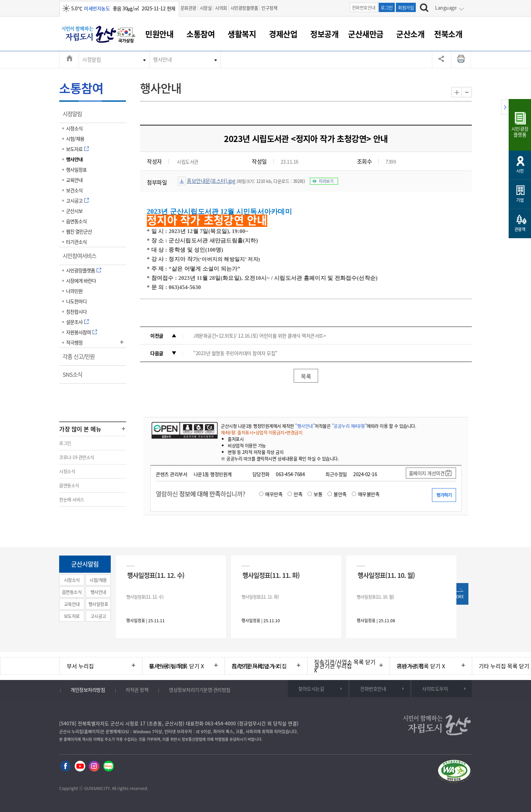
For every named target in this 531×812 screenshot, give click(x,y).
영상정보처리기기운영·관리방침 (200, 690)
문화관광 (188, 8)
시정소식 (74, 128)
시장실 (206, 8)
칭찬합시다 (76, 311)
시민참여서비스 (82, 258)
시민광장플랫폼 (244, 8)
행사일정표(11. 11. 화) (271, 575)
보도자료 (74, 149)
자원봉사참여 (78, 332)
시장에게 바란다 (81, 281)
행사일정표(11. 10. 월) (386, 575)
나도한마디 (76, 301)
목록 (306, 376)
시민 (520, 171)
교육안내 (74, 180)
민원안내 (159, 34)
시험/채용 (75, 139)
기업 (520, 200)
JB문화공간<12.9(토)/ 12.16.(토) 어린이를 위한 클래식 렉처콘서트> (259, 336)
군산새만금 (366, 34)
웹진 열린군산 (79, 231)
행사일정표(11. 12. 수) (156, 575)
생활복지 (242, 34)
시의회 (221, 8)
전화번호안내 (364, 7)
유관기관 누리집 (333, 666)
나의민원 (74, 291)
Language (446, 8)
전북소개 (448, 34)
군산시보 (74, 211)
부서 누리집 (80, 666)
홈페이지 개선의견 (427, 473)
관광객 (520, 229)
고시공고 (74, 200)
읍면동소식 (76, 221)
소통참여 (201, 34)
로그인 (387, 7)
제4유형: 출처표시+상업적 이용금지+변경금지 (262, 432)
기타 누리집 (410, 666)
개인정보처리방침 (88, 690)
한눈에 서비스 (72, 499)
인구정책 (269, 8)
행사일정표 (76, 169)
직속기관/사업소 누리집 (259, 666)
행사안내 (162, 59)
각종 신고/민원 (81, 359)
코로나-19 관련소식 (77, 457)
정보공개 (324, 34)
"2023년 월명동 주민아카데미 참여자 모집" (235, 353)
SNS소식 (75, 377)
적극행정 (74, 342)
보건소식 (74, 190)
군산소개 (410, 34)
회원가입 (406, 7)
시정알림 (91, 59)
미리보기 (326, 181)
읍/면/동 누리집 (167, 666)
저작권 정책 (137, 690)
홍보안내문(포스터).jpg (211, 181)
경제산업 (283, 34)
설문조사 (74, 322)
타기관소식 (76, 242)
